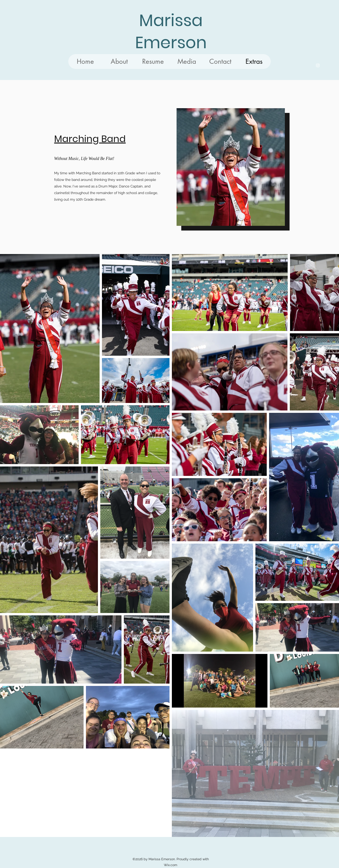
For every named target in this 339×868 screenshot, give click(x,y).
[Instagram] (318, 65)
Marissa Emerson (171, 31)
